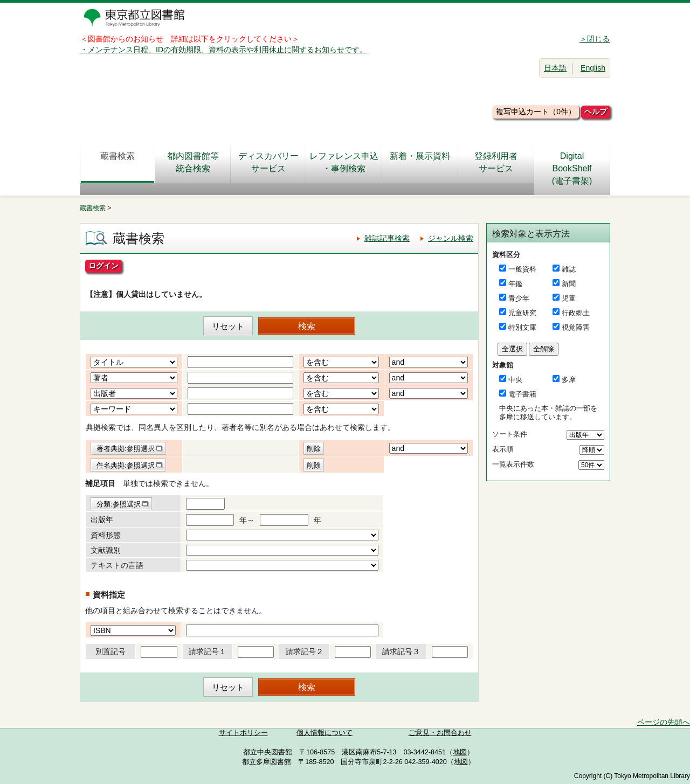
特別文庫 (522, 327)
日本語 (555, 68)
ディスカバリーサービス (268, 162)
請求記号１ (208, 651)
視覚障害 (576, 327)
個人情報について (325, 733)
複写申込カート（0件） (536, 112)
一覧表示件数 (513, 464)
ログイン (103, 266)
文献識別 (106, 550)
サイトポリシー (243, 733)
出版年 (102, 519)
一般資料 (522, 269)
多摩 (569, 380)
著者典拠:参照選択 (126, 449)
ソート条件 (510, 434)
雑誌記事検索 (387, 238)
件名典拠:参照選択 (126, 465)
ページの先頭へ (664, 722)
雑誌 (569, 269)
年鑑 (515, 284)
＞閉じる (595, 39)
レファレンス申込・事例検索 (344, 162)
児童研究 (522, 313)
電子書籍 (522, 394)
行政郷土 (576, 313)
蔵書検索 (118, 162)
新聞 (569, 284)
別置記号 (111, 651)
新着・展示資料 (420, 162)
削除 (314, 449)
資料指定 (109, 595)
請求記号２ (305, 651)
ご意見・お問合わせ (440, 733)
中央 (515, 380)
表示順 (503, 449)
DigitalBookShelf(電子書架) (572, 168)
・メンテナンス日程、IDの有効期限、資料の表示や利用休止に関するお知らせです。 (224, 50)
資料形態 (106, 535)
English (593, 68)
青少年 (519, 298)
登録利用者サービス (496, 162)
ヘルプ (596, 112)
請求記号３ (401, 651)
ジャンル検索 (451, 238)
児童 (569, 298)
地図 (460, 752)
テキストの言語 (117, 565)
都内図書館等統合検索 (193, 162)
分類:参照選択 (119, 504)
